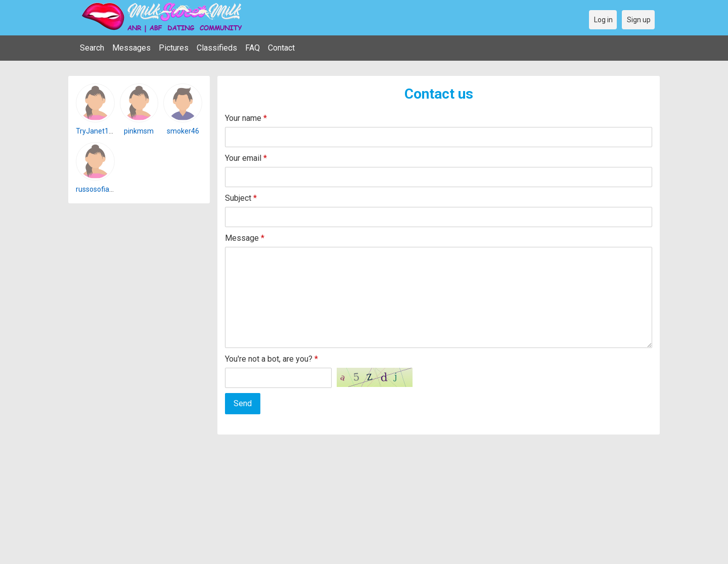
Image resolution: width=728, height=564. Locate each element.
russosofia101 (99, 189)
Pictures (174, 48)
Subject (241, 198)
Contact (281, 48)
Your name (246, 118)
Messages (131, 48)
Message (245, 238)
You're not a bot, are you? (271, 359)
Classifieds (217, 48)
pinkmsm (139, 131)
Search (92, 48)
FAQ (253, 48)
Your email (246, 158)
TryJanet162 (96, 131)
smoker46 (183, 131)
